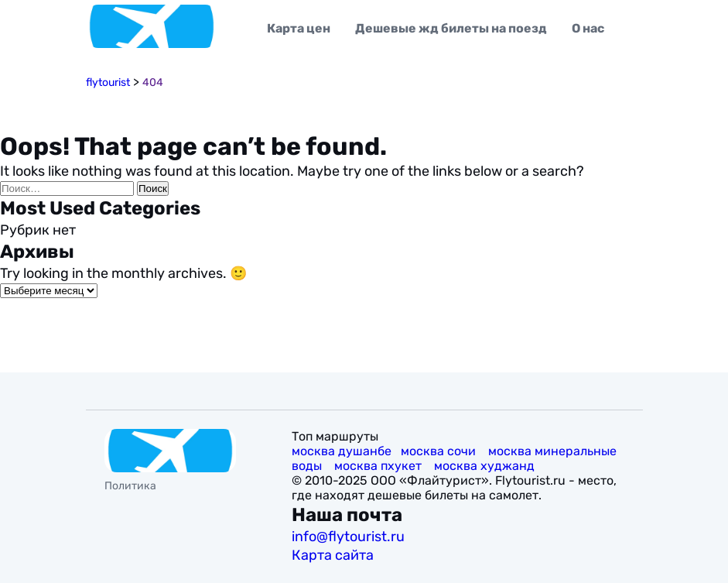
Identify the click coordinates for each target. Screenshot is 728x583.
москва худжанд (486, 466)
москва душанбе (342, 451)
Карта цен (299, 28)
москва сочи (440, 451)
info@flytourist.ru (348, 537)
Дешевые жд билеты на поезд (451, 28)
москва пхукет (379, 466)
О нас (588, 28)
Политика (130, 486)
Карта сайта (334, 555)
